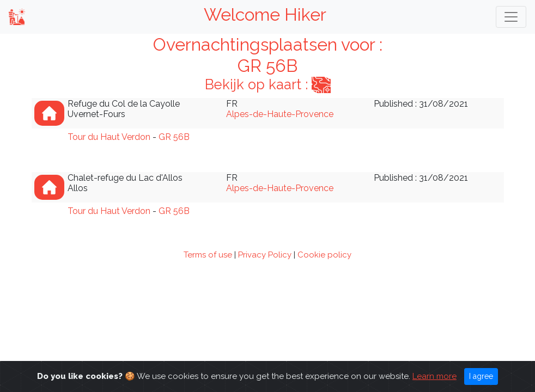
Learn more (434, 376)
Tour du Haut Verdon (109, 137)
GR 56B (174, 137)
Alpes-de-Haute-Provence (280, 114)
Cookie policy (324, 255)
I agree (481, 376)
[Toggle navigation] (511, 17)
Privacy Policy (265, 255)
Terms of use (208, 255)
